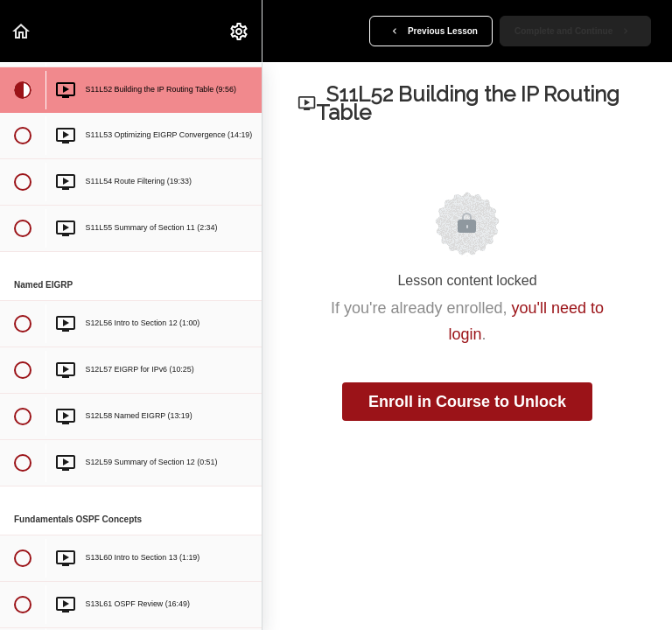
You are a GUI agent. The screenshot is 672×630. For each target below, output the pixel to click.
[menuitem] (240, 31)
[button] (22, 31)
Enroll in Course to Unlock (467, 402)
